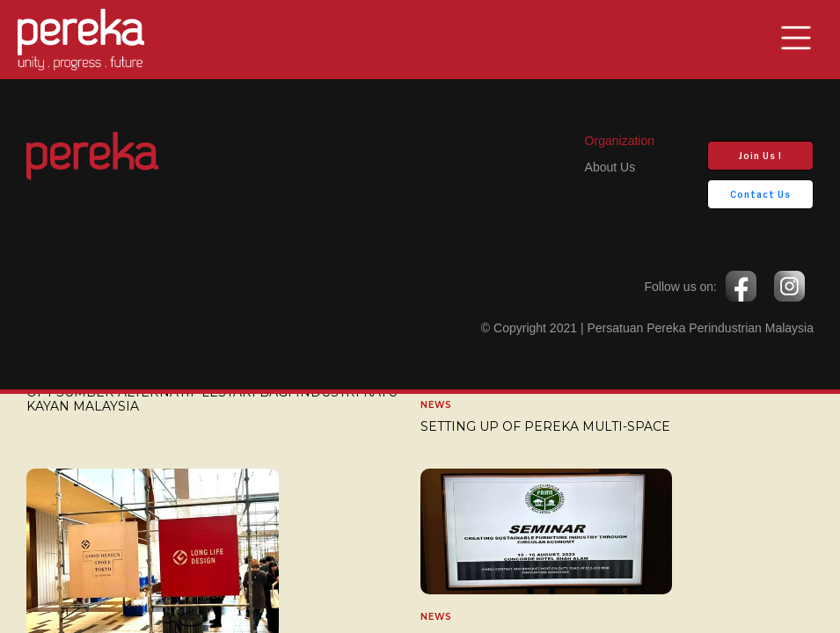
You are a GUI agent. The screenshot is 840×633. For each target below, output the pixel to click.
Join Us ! (760, 156)
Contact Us (760, 194)
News (436, 405)
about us (610, 167)
